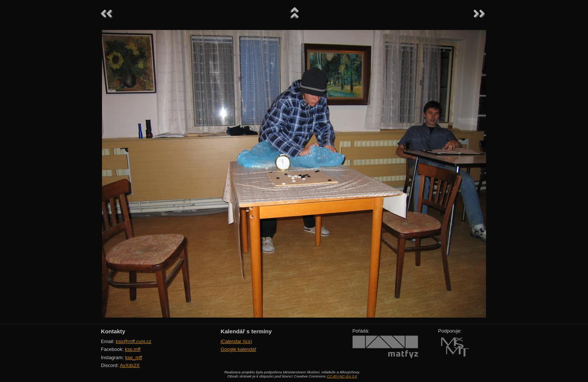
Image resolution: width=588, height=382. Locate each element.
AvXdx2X (130, 365)
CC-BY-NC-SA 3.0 (342, 376)
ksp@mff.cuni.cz (134, 341)
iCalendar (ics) (236, 341)
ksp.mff (133, 349)
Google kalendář (238, 349)
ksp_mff (134, 357)
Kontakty (113, 331)
